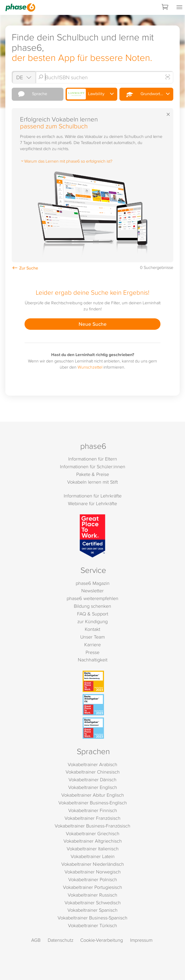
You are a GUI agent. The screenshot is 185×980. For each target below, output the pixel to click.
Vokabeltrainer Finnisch (93, 810)
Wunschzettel (90, 367)
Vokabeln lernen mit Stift (92, 482)
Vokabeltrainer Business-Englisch (93, 803)
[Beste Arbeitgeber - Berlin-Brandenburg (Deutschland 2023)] (93, 681)
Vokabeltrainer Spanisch (92, 910)
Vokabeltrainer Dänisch (92, 780)
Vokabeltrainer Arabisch (92, 764)
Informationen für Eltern (93, 459)
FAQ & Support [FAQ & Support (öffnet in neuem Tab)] (93, 614)
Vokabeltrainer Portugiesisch (92, 887)
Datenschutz (61, 940)
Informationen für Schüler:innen (93, 466)
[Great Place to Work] (92, 536)
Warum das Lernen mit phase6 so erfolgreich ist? (66, 161)
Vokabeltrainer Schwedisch (93, 903)
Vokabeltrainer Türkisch (92, 925)
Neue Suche (93, 324)
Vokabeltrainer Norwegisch (93, 872)
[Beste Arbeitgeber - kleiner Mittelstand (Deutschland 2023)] (93, 728)
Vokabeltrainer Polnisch (93, 879)
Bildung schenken (92, 606)
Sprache (30, 94)
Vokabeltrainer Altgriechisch (93, 841)
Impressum (141, 940)
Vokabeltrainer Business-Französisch (92, 826)
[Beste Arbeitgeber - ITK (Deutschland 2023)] (93, 705)
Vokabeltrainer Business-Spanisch (92, 918)
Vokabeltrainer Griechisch (93, 833)
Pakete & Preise (93, 474)
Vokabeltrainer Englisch (93, 787)
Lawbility (86, 94)
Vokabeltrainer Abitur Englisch (93, 795)
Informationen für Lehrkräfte (93, 496)
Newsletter (92, 591)
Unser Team (92, 637)
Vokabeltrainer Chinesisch (93, 772)
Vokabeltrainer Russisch (92, 895)
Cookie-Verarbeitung (102, 940)
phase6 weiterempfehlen (92, 598)
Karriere (92, 645)
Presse (92, 652)
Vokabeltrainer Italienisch (93, 849)
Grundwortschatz (146, 94)
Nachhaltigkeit (93, 660)
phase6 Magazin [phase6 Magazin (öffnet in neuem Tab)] (93, 583)
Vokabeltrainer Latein (93, 856)
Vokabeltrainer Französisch (92, 818)
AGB (36, 940)
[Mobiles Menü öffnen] (179, 7)
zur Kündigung (92, 621)
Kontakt (92, 629)
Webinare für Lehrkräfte (92, 503)
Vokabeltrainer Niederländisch (93, 864)
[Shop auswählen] (23, 77)
